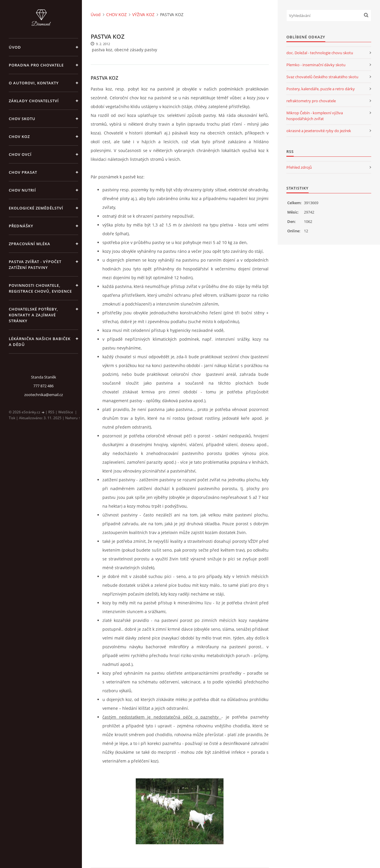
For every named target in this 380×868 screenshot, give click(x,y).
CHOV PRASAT (23, 172)
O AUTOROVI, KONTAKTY (34, 83)
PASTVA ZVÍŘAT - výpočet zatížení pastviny (35, 265)
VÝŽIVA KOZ (143, 15)
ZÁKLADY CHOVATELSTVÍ (34, 101)
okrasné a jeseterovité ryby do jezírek (319, 131)
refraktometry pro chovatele (311, 101)
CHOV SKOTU (22, 119)
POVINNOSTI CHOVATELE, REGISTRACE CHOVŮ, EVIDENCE (40, 288)
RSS (51, 412)
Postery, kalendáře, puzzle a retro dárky (321, 89)
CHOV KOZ (19, 137)
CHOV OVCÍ (20, 154)
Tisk (12, 418)
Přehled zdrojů (299, 167)
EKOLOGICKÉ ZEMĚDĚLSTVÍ (36, 208)
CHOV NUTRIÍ (22, 190)
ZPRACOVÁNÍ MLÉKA (30, 244)
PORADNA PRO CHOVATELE (36, 65)
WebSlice (66, 412)
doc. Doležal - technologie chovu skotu (320, 53)
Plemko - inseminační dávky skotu (316, 65)
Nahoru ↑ (73, 418)
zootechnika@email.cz (44, 395)
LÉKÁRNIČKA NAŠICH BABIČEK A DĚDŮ (40, 342)
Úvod (15, 47)
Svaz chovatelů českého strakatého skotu (322, 77)
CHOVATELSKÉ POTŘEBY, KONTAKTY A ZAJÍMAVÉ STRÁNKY (33, 315)
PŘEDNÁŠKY (21, 226)
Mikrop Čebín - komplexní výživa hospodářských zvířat (315, 116)
